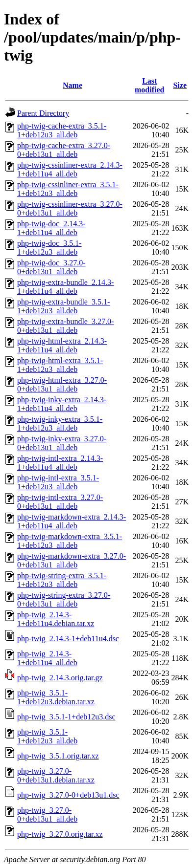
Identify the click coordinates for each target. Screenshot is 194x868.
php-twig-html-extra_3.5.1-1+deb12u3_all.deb (60, 365)
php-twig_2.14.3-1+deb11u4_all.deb (47, 658)
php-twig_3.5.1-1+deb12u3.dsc (66, 717)
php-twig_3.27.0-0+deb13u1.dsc (68, 795)
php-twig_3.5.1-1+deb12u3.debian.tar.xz (56, 697)
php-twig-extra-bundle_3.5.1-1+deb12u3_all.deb (63, 306)
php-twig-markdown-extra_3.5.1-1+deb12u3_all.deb (70, 541)
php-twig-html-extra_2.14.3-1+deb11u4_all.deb (62, 345)
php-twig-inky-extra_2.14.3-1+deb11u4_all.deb (62, 404)
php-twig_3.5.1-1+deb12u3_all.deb (47, 736)
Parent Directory (43, 113)
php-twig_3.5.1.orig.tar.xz (58, 756)
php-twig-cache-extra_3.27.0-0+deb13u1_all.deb (64, 150)
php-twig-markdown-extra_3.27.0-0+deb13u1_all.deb (72, 560)
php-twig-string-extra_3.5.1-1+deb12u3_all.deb (62, 580)
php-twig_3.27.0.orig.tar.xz (60, 834)
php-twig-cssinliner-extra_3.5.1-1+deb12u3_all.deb (68, 189)
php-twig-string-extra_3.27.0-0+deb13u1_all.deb (64, 599)
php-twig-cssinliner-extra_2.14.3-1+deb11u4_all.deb (70, 169)
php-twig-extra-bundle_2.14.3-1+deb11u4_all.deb (65, 287)
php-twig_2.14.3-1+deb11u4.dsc (68, 639)
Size (180, 85)
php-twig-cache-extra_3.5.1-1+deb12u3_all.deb (62, 130)
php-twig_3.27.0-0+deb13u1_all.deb (47, 814)
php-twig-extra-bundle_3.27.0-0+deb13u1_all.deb (65, 326)
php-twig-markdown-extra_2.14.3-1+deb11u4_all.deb (72, 521)
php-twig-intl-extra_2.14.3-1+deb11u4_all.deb (60, 463)
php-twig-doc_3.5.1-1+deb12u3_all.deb (49, 248)
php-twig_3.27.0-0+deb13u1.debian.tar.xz (56, 775)
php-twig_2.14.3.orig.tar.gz (60, 678)
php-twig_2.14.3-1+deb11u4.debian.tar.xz (56, 619)
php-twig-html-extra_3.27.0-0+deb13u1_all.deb (62, 384)
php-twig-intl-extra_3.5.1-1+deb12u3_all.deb (58, 482)
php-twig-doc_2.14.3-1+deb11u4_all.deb (51, 228)
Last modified (149, 85)
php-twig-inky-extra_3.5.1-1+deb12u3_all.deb (60, 423)
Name (73, 85)
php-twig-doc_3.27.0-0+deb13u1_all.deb (51, 267)
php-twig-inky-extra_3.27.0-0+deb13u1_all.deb (62, 443)
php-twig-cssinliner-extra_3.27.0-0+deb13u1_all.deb (70, 208)
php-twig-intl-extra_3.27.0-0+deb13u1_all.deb (60, 502)
